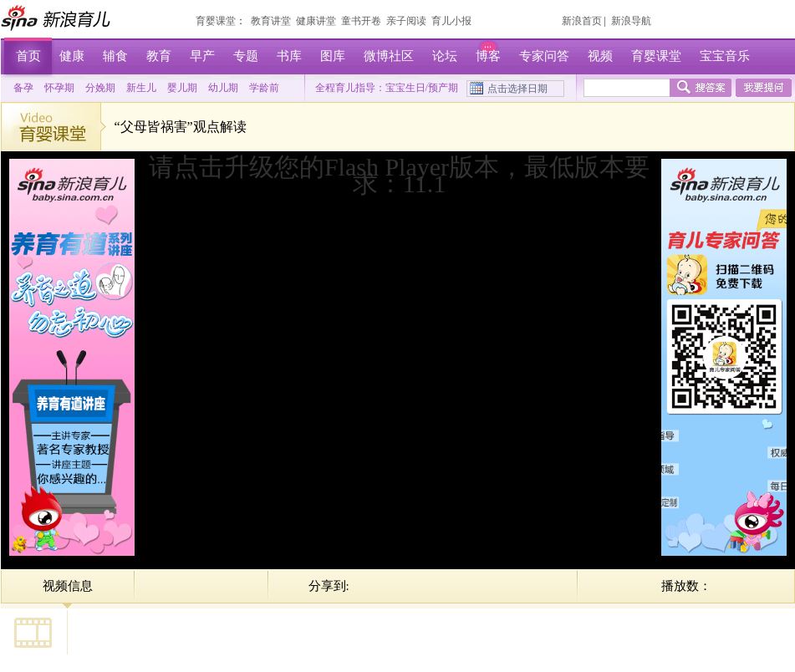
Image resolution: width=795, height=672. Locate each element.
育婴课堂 (216, 21)
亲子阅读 (406, 21)
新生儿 (141, 88)
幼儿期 (223, 88)
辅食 (115, 56)
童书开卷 (361, 21)
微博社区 (389, 56)
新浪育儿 (57, 18)
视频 (600, 56)
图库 (333, 56)
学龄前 (264, 88)
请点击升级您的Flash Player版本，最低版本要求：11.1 (399, 175)
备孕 (23, 88)
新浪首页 (582, 21)
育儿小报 (451, 21)
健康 (72, 56)
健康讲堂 (316, 21)
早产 (202, 56)
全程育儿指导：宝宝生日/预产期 (387, 88)
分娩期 (100, 88)
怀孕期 (59, 88)
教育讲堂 (271, 21)
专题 (246, 56)
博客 (488, 56)
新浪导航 (631, 21)
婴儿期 (182, 88)
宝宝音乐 (725, 56)
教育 (159, 56)
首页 (28, 56)
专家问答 (544, 56)
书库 (289, 56)
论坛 (445, 56)
